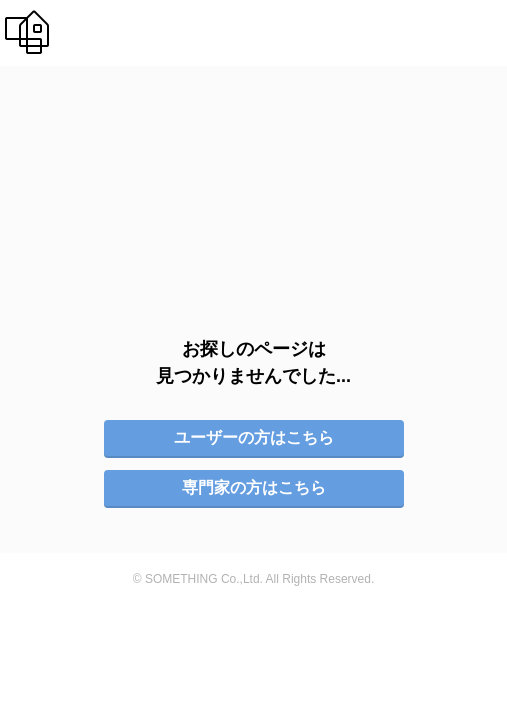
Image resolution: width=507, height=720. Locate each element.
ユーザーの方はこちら (254, 410)
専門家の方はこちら (254, 460)
